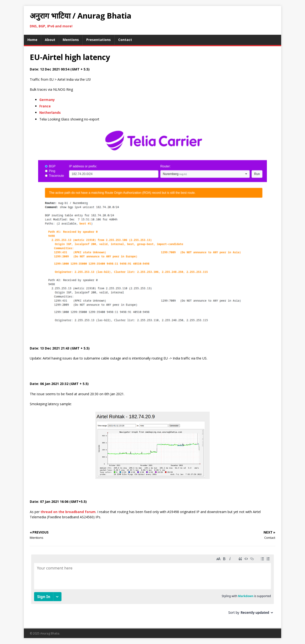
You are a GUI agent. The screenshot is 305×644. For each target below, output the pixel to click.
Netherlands (50, 112)
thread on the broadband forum (68, 512)
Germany (47, 100)
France (45, 106)
